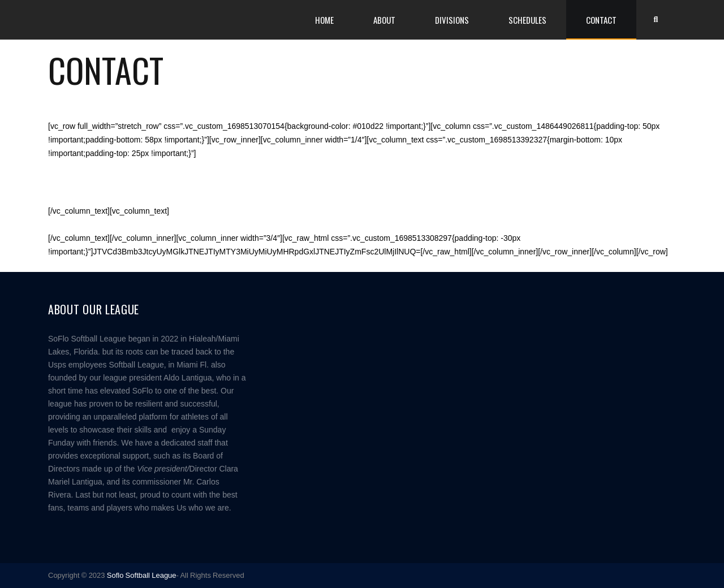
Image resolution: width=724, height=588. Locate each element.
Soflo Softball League (142, 575)
